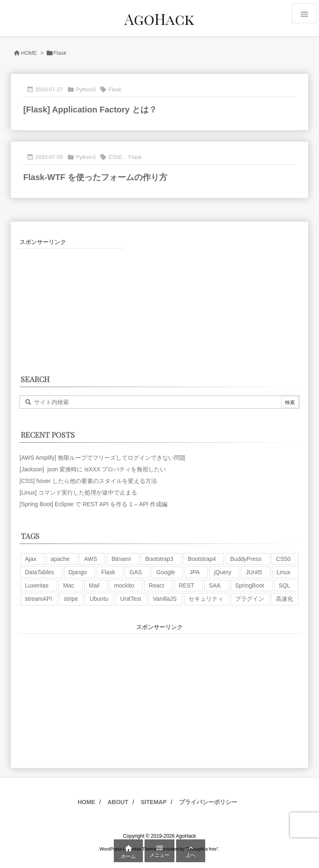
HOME (29, 53)
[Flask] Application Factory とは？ (90, 110)
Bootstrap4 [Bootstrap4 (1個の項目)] (202, 559)
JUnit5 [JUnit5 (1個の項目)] (254, 572)
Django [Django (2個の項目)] (78, 572)
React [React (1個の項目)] (156, 585)
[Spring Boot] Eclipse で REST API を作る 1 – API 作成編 (93, 504)
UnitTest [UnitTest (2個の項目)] (131, 599)
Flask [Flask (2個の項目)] (108, 572)
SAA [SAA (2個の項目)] (215, 585)
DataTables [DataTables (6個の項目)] (39, 572)
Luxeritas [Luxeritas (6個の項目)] (37, 585)
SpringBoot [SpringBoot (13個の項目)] (249, 585)
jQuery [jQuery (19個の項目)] (222, 572)
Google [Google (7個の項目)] (166, 572)
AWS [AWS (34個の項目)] (90, 559)
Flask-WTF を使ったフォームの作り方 (95, 177)
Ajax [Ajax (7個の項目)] (31, 559)
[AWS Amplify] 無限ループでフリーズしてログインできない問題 (103, 458)
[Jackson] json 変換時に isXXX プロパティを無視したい (93, 469)
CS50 (115, 157)
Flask (115, 89)
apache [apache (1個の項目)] (60, 559)
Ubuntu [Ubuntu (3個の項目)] (99, 599)
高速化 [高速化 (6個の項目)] (285, 599)
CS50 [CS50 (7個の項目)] (283, 559)
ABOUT (118, 802)
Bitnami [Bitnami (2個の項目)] (121, 559)
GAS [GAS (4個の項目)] (136, 572)
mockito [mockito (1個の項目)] (124, 585)
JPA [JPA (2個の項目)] (195, 572)
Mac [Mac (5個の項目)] (69, 585)
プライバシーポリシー (208, 802)
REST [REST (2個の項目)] (186, 585)
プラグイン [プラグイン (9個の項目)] (250, 599)
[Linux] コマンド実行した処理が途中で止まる (78, 493)
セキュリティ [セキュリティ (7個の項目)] (206, 599)
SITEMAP (154, 802)
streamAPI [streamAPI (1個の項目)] (38, 599)
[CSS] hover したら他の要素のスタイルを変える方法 (88, 481)
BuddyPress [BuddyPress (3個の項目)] (246, 559)
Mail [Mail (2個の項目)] (94, 585)
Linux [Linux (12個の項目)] (283, 572)
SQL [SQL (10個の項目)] (285, 585)
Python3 (86, 89)
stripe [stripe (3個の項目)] (71, 599)
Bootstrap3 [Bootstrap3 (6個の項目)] (159, 559)
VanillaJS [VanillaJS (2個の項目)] (165, 599)
